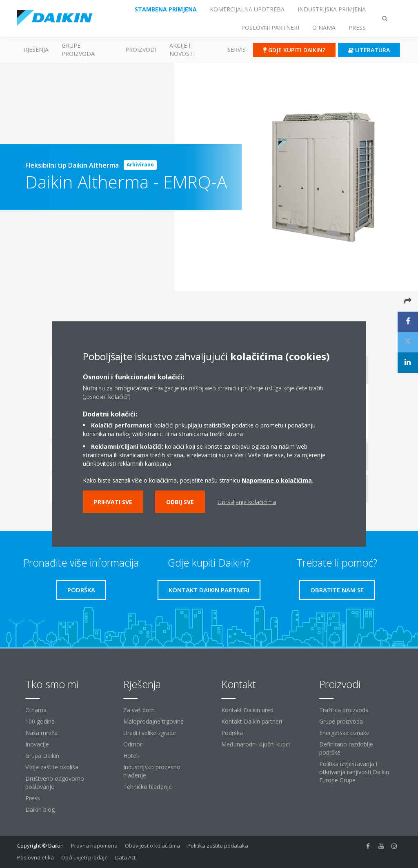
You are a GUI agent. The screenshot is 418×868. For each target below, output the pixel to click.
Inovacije (37, 744)
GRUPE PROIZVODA (78, 50)
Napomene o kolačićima (277, 480)
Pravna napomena (94, 846)
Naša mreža (41, 733)
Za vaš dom (139, 710)
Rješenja (36, 50)
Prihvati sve (113, 502)
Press (33, 798)
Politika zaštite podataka (218, 846)
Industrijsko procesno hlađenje (152, 771)
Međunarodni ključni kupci (256, 744)
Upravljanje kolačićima (247, 502)
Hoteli (131, 756)
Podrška (232, 733)
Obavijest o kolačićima (152, 846)
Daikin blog (40, 809)
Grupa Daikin (42, 756)
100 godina (40, 721)
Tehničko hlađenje (148, 787)
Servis (237, 50)
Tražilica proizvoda (344, 710)
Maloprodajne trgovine (153, 721)
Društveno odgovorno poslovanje (55, 783)
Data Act (125, 857)
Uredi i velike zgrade (150, 733)
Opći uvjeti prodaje (84, 857)
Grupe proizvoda (341, 721)
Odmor (133, 744)
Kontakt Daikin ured (247, 710)
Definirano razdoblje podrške (346, 748)
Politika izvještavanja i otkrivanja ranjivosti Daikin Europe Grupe (354, 772)
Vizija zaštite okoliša (52, 767)
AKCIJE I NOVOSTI (182, 50)
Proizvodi (141, 50)
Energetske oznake (344, 733)
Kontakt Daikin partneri (252, 721)
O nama (36, 710)
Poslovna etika (36, 857)
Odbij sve (180, 502)
